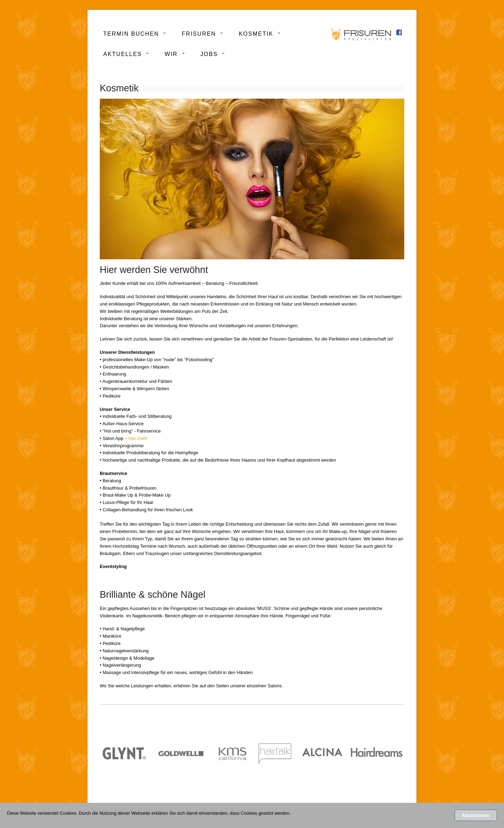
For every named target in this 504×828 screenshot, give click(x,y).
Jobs (209, 54)
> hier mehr (136, 438)
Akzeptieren (476, 815)
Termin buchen (131, 34)
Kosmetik (256, 34)
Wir (171, 54)
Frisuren (199, 34)
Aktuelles (122, 54)
